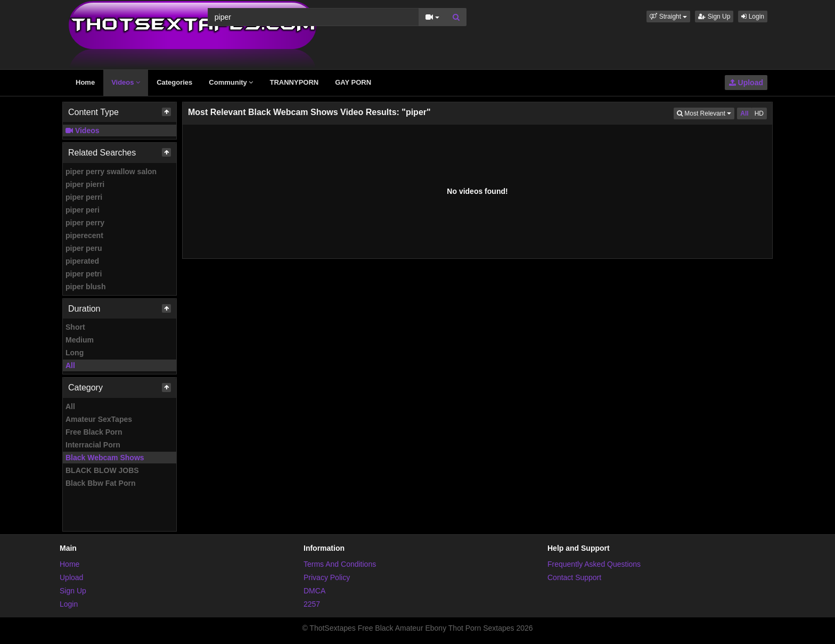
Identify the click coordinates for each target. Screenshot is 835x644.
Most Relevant (706, 113)
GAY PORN (353, 82)
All (70, 365)
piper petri (84, 274)
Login (753, 17)
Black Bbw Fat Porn (100, 483)
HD (759, 113)
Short (75, 327)
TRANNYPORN (294, 82)
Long (75, 353)
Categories (174, 82)
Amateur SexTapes (99, 419)
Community (231, 82)
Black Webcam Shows (105, 458)
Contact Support (574, 577)
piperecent (84, 235)
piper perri (84, 197)
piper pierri (85, 184)
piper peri (83, 210)
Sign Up (714, 17)
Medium (80, 340)
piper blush (85, 287)
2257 (312, 604)
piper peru (84, 248)
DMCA (314, 591)
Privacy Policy (327, 577)
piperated (82, 261)
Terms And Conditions (340, 564)
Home (85, 82)
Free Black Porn (94, 432)
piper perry (85, 223)
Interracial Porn (93, 445)
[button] (668, 17)
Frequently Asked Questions (594, 564)
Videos (126, 82)
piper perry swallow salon (111, 172)
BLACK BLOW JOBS (102, 470)
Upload (746, 83)
